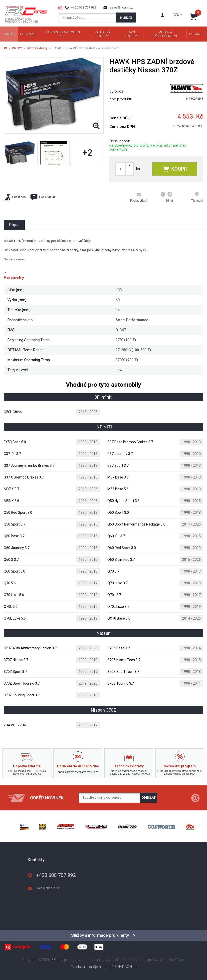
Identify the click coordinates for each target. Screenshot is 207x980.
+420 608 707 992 (84, 7)
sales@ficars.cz (121, 7)
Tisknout (197, 197)
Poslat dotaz (43, 197)
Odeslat (149, 798)
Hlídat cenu (16, 197)
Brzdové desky (37, 48)
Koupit (176, 169)
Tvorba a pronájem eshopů (92, 967)
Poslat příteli (139, 197)
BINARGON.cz (125, 967)
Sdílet (167, 197)
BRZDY (17, 48)
